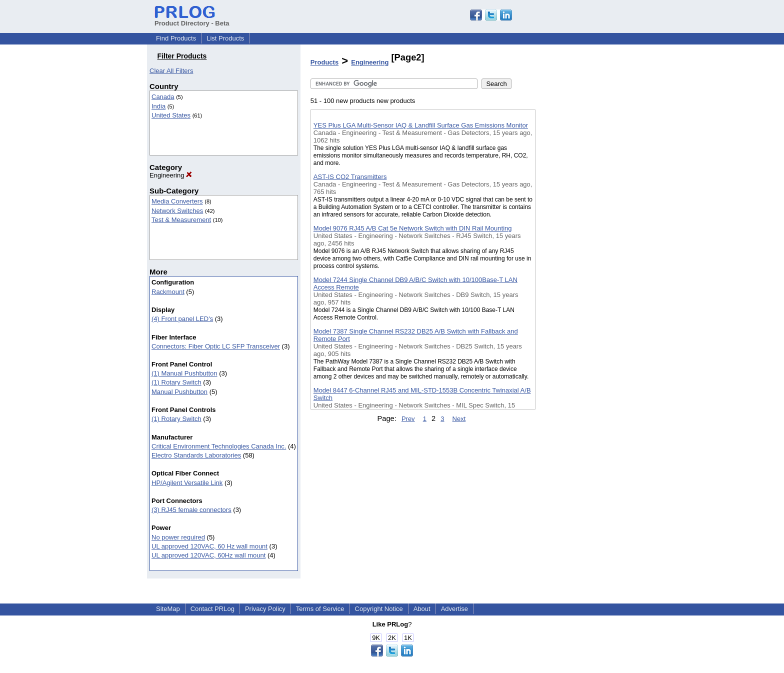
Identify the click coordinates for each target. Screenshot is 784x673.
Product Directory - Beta (192, 19)
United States (171, 115)
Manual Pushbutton (179, 392)
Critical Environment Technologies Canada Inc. (219, 446)
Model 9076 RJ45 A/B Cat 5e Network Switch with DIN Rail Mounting (413, 228)
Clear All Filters (171, 71)
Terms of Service (320, 609)
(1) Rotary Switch (176, 382)
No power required (178, 537)
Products (324, 63)
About (422, 609)
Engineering (171, 175)
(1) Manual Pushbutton (184, 373)
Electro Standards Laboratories (196, 455)
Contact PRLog (212, 609)
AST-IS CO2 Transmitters (350, 177)
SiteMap (168, 609)
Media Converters (177, 201)
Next (459, 419)
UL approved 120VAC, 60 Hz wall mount (209, 546)
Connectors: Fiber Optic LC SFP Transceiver (216, 346)
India (158, 106)
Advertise (454, 609)
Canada (163, 97)
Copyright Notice (379, 609)
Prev (408, 419)
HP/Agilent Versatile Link (187, 483)
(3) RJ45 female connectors (191, 510)
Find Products (176, 38)
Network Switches (177, 211)
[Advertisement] (585, 259)
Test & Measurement (181, 220)
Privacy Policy (265, 609)
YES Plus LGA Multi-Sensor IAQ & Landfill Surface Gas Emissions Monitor (421, 125)
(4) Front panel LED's (182, 319)
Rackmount (168, 292)
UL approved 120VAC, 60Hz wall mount (208, 555)
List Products (225, 38)
